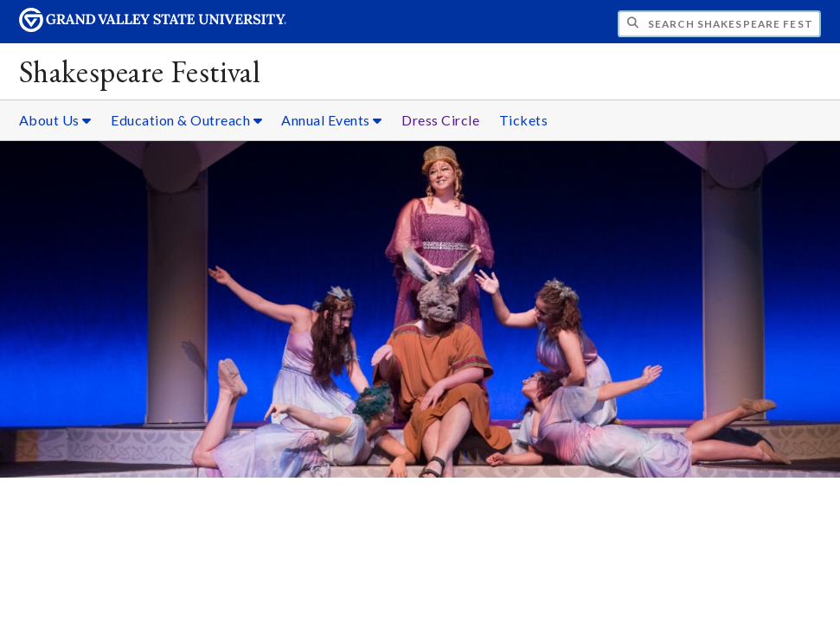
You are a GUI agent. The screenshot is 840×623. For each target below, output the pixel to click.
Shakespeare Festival (139, 71)
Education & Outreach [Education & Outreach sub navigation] (186, 120)
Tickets (524, 120)
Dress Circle (440, 120)
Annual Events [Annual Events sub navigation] (332, 120)
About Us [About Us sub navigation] (55, 120)
